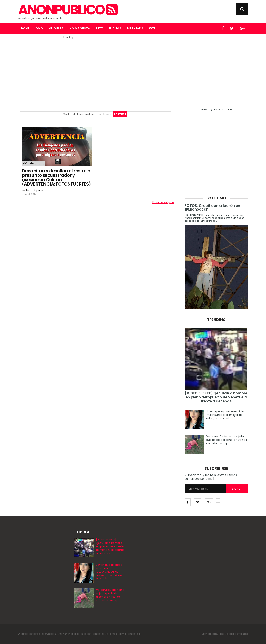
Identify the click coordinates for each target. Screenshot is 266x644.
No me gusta (80, 28)
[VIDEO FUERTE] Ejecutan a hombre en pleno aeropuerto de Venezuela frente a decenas (216, 397)
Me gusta (56, 28)
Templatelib (133, 634)
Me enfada (135, 28)
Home (25, 28)
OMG (39, 28)
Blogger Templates (93, 634)
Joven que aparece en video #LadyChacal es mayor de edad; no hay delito (226, 415)
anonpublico (67, 10)
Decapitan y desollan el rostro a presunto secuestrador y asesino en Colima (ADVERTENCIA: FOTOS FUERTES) (56, 177)
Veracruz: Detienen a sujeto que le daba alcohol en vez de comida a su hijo (227, 440)
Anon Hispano (34, 190)
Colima (28, 163)
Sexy (99, 28)
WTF (152, 28)
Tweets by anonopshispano (216, 109)
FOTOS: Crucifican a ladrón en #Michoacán (212, 208)
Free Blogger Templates (233, 634)
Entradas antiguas (163, 202)
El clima (115, 28)
